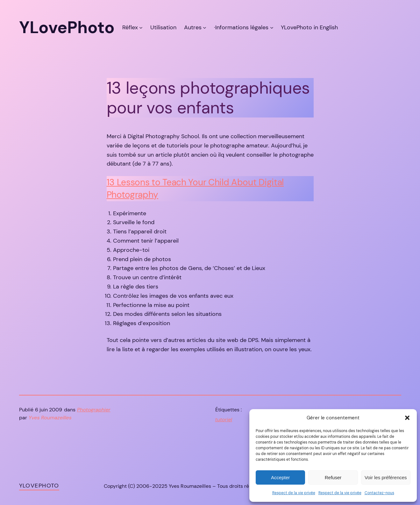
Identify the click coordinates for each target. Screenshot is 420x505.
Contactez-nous (379, 493)
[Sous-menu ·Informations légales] (272, 28)
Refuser (333, 477)
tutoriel (224, 420)
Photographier (94, 410)
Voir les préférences (386, 477)
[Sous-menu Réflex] (141, 28)
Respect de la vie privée (294, 493)
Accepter (280, 477)
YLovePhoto (39, 486)
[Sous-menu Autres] (205, 28)
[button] (407, 418)
